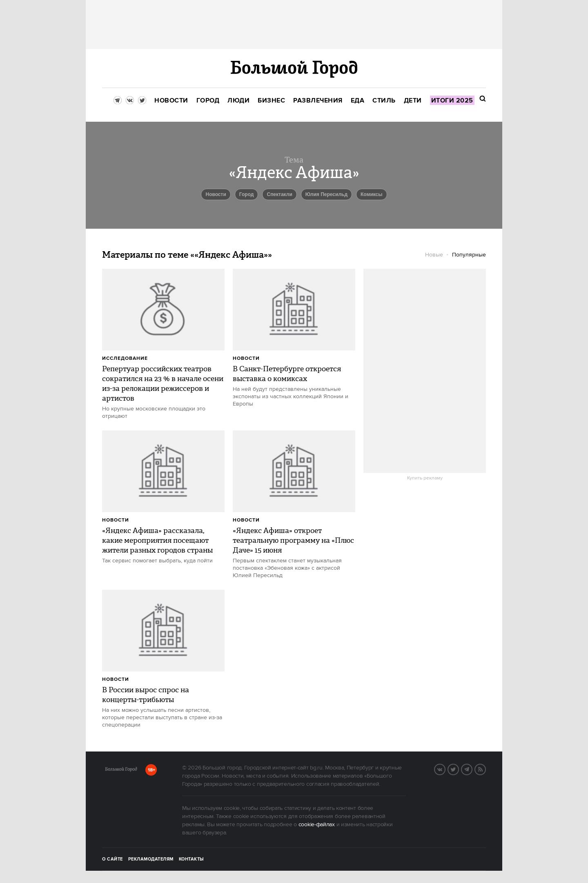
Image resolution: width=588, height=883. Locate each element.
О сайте (112, 859)
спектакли (279, 194)
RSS (486, 769)
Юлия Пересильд (326, 194)
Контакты (192, 859)
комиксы (372, 194)
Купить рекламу (425, 478)
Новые (434, 255)
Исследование (125, 358)
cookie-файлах (317, 825)
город (247, 194)
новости (216, 194)
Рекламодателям (151, 859)
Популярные (469, 255)
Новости (246, 358)
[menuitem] (171, 101)
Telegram (472, 769)
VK (445, 769)
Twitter (459, 769)
